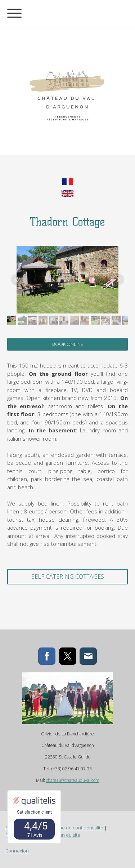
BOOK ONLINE (68, 344)
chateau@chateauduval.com (73, 780)
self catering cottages (68, 577)
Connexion (17, 851)
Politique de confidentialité (75, 828)
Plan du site (68, 835)
